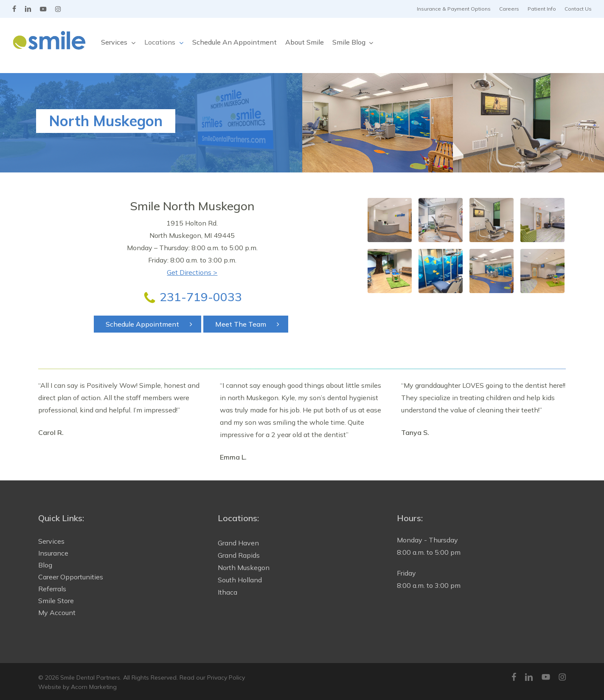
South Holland (240, 580)
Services (51, 541)
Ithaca (228, 592)
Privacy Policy (226, 677)
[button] (147, 324)
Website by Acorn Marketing (77, 687)
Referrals (52, 589)
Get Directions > (192, 272)
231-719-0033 (201, 297)
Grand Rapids (239, 555)
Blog (45, 565)
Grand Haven (238, 543)
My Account (57, 612)
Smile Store (56, 601)
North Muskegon (244, 567)
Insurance (53, 553)
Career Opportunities (71, 577)
